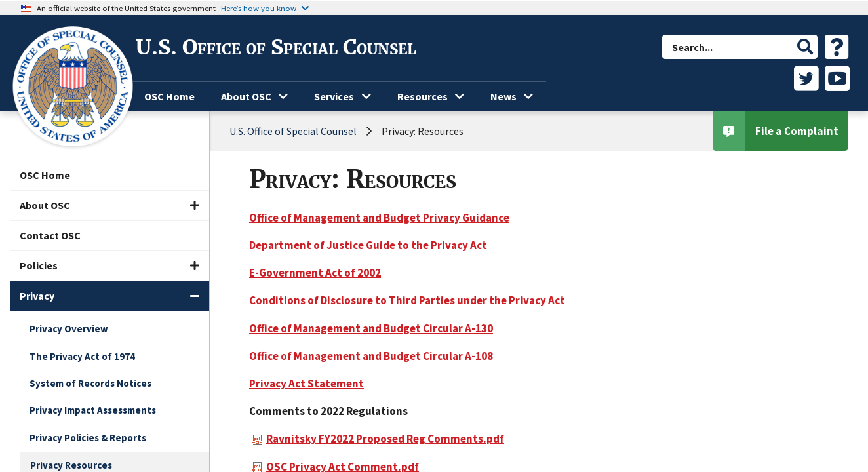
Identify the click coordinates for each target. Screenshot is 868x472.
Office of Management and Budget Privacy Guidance (379, 218)
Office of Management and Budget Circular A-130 (371, 328)
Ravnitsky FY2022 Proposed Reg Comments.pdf (378, 439)
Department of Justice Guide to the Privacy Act (368, 245)
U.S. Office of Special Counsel (276, 47)
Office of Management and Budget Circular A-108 (371, 356)
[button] (805, 47)
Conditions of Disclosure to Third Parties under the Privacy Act (407, 300)
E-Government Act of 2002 (315, 273)
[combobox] (728, 47)
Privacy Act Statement (306, 383)
